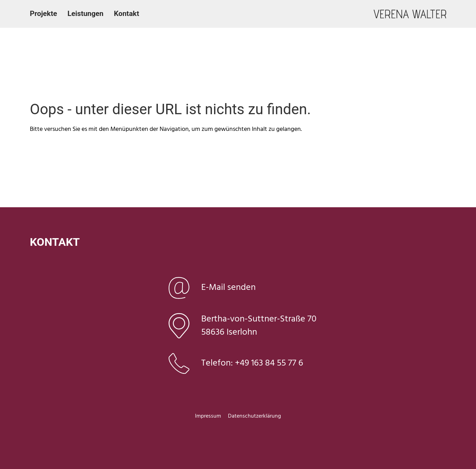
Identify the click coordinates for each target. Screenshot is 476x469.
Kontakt (126, 14)
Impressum (208, 416)
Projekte (43, 14)
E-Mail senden (228, 288)
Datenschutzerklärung (254, 416)
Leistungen (85, 14)
